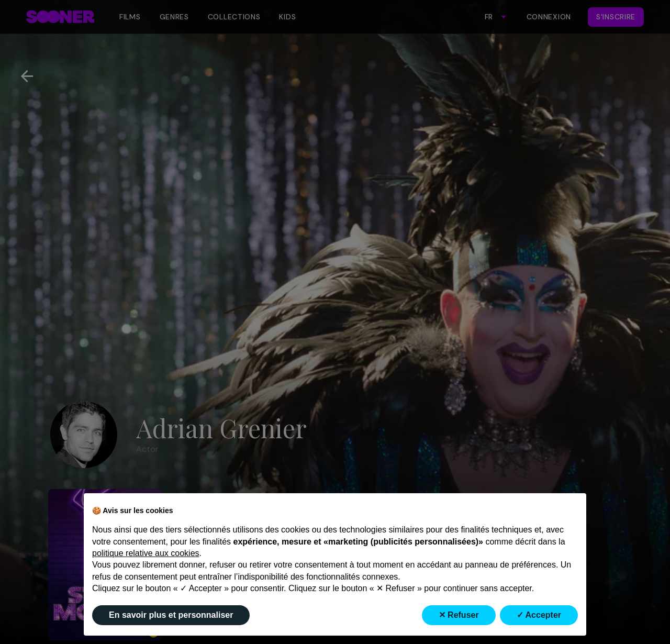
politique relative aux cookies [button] (146, 553)
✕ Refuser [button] (459, 615)
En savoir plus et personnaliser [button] (171, 615)
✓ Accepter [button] (539, 615)
